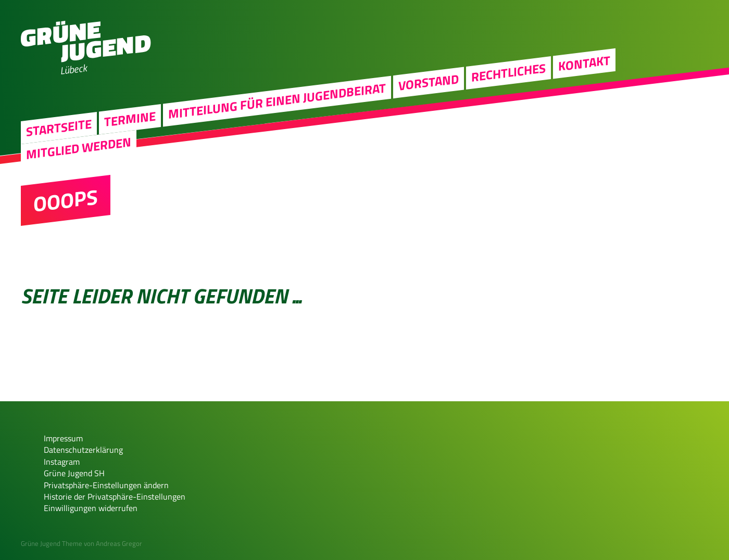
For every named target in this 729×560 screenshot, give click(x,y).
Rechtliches (508, 72)
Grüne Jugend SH (74, 473)
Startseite (59, 127)
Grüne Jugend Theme (52, 543)
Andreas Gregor (119, 543)
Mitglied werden (79, 148)
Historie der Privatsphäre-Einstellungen (115, 497)
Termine (130, 119)
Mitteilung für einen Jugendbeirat (277, 101)
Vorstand (429, 82)
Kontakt (584, 63)
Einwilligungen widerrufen (91, 508)
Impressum (63, 438)
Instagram (62, 462)
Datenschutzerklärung (83, 450)
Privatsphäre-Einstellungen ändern (106, 485)
